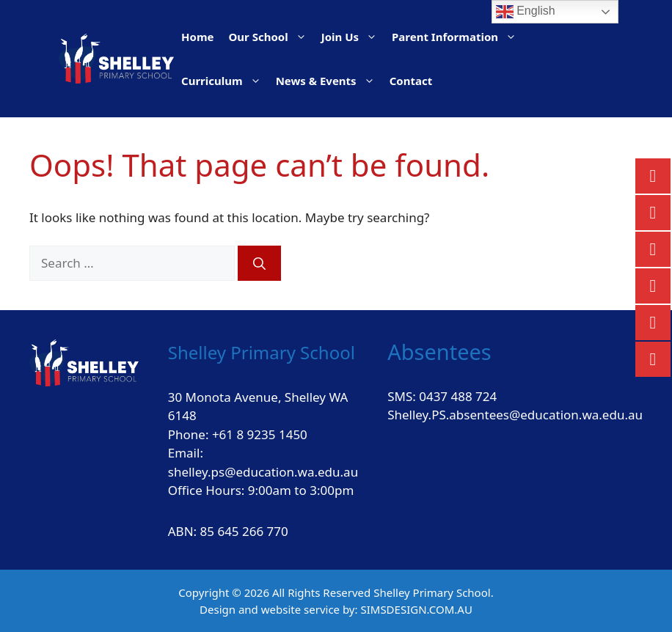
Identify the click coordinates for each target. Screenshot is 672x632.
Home (197, 37)
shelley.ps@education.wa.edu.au (263, 472)
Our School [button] (271, 37)
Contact (411, 81)
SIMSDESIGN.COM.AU (416, 609)
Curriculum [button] (225, 81)
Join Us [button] (353, 37)
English (526, 12)
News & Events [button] (329, 81)
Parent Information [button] (458, 37)
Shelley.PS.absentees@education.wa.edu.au (515, 415)
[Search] (259, 263)
